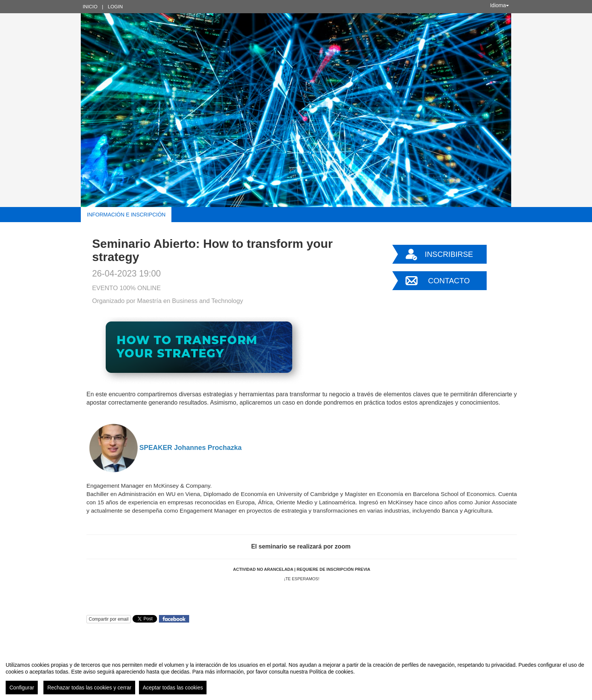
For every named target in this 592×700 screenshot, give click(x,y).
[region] (296, 675)
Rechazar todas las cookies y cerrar (89, 688)
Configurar (22, 688)
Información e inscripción (126, 215)
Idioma (499, 5)
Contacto (449, 281)
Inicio (90, 7)
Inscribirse (449, 254)
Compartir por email (109, 619)
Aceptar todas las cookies (173, 688)
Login (115, 7)
